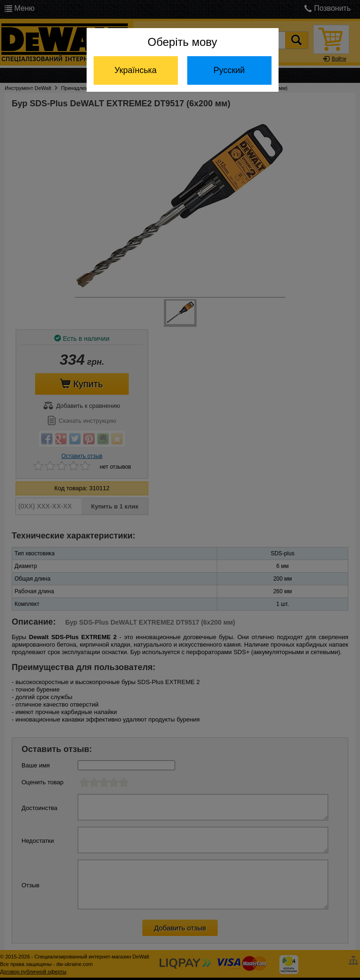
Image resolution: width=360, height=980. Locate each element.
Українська (135, 70)
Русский (229, 70)
